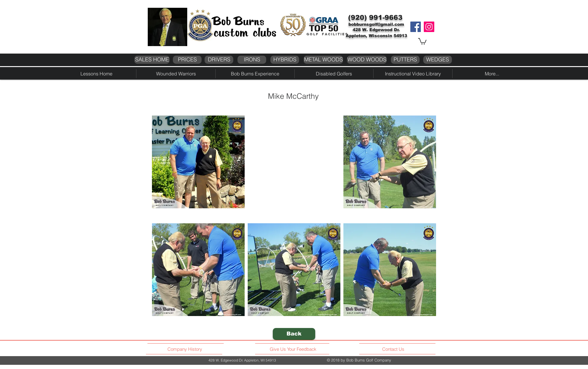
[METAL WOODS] (323, 60)
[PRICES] (187, 60)
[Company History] (186, 349)
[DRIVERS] (219, 60)
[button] (422, 41)
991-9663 (386, 18)
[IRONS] (252, 60)
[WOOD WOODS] (367, 60)
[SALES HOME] (152, 60)
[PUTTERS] (405, 60)
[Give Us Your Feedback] (295, 349)
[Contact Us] (394, 349)
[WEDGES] (438, 60)
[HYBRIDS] (285, 60)
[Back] (294, 334)
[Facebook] (416, 27)
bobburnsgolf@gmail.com (376, 24)
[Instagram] (429, 27)
